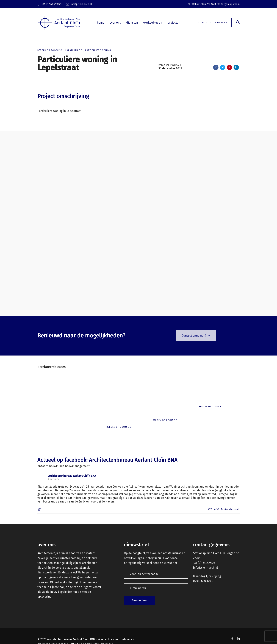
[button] (238, 22)
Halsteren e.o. (74, 50)
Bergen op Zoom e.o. (50, 50)
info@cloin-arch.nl (205, 568)
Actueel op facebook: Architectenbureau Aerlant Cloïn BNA (107, 460)
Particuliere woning (98, 50)
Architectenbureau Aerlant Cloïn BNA (72, 476)
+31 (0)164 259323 (204, 563)
